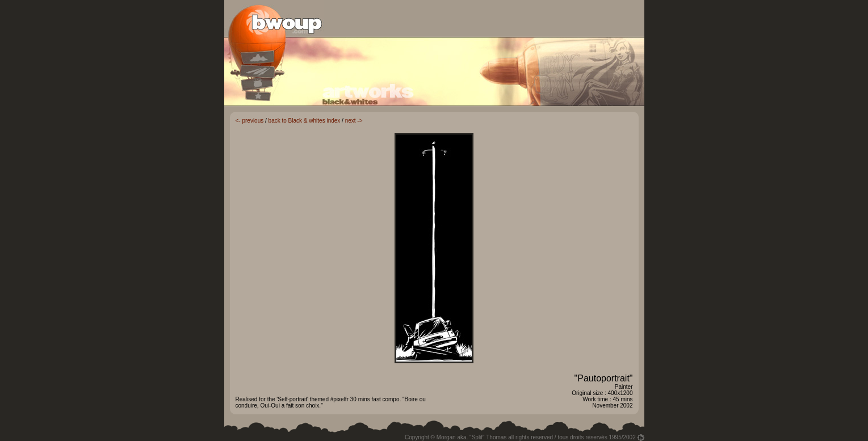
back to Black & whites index (305, 121)
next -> (354, 121)
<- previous (250, 121)
